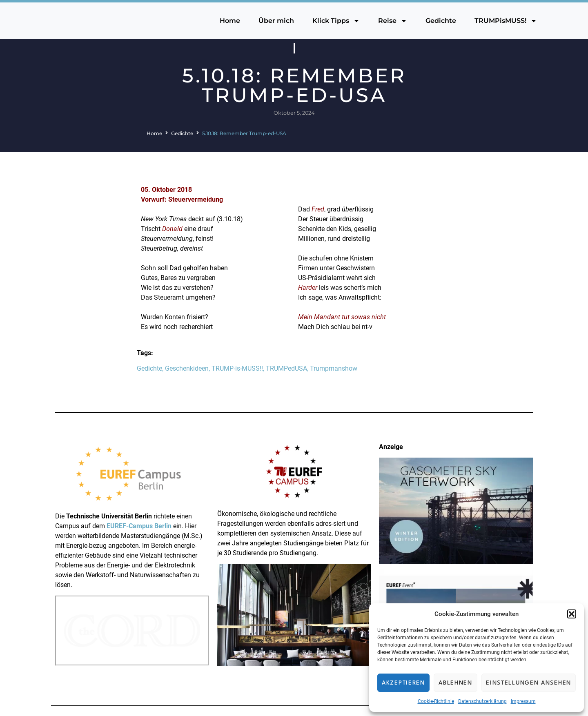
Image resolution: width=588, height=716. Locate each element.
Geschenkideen (187, 368)
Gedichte (441, 21)
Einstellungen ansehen (529, 683)
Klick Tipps (336, 21)
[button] (572, 614)
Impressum (523, 701)
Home (230, 21)
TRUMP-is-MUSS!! (237, 368)
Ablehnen (455, 683)
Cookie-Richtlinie (436, 701)
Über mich (276, 21)
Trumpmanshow (334, 368)
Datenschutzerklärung (482, 701)
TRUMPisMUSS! (506, 21)
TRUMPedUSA (286, 368)
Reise (393, 21)
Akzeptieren (403, 683)
